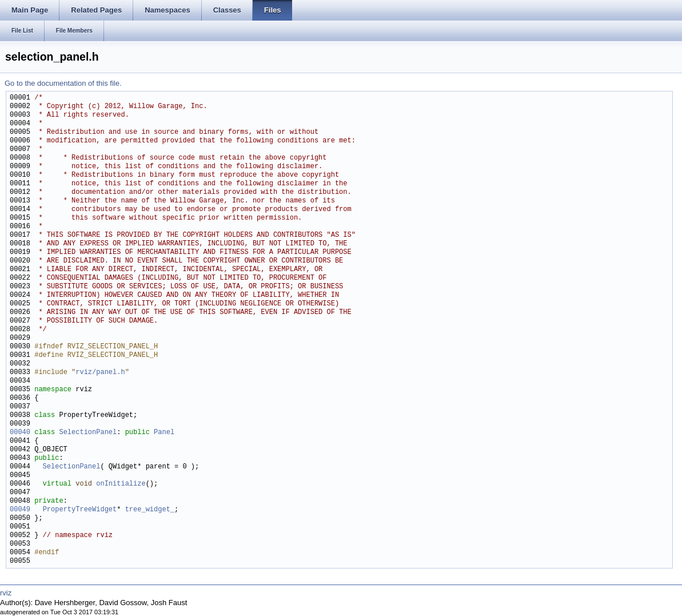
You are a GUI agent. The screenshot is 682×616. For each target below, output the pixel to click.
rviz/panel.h (100, 373)
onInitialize (121, 484)
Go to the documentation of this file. (63, 83)
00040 (20, 433)
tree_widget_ (150, 510)
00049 (20, 510)
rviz (6, 593)
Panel (164, 433)
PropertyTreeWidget (80, 510)
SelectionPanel (88, 433)
